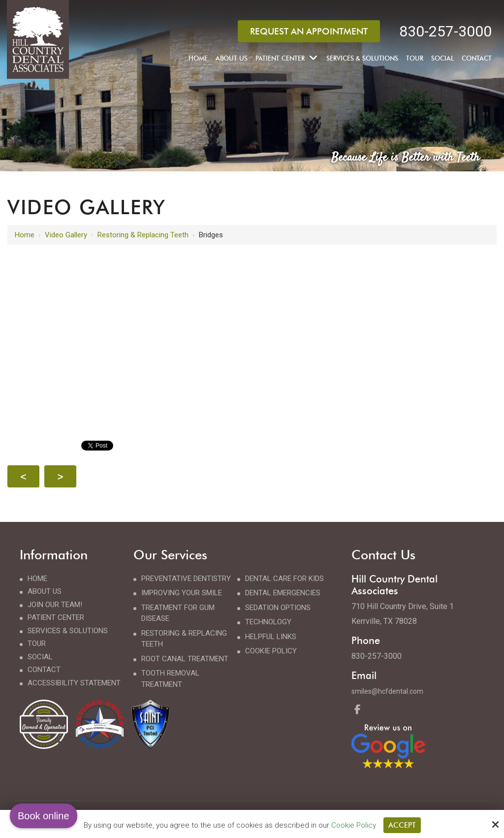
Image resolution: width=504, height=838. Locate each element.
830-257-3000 (445, 31)
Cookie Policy (354, 825)
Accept (402, 825)
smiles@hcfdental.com (387, 691)
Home (25, 235)
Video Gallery (66, 235)
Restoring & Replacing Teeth (143, 235)
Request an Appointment (309, 31)
